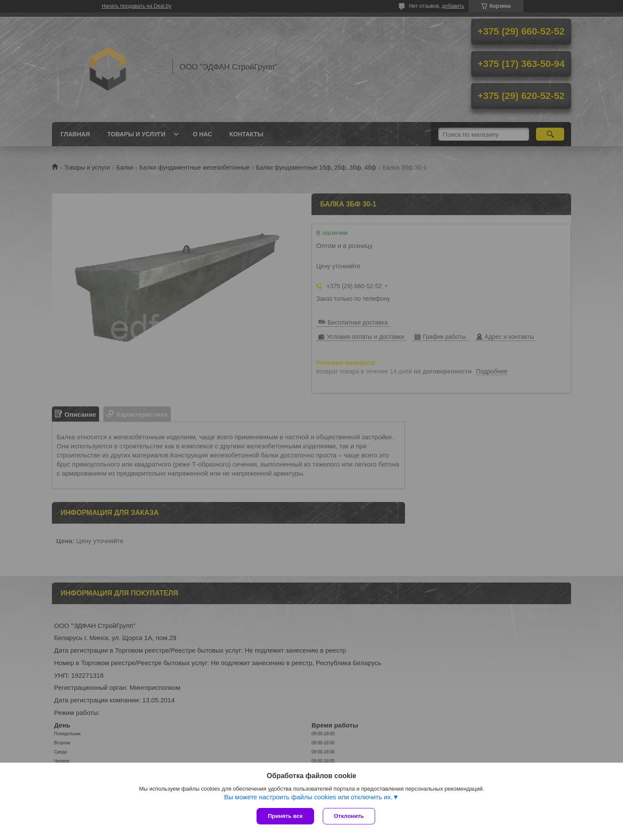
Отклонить (349, 816)
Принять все (285, 816)
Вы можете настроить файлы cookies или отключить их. (308, 797)
